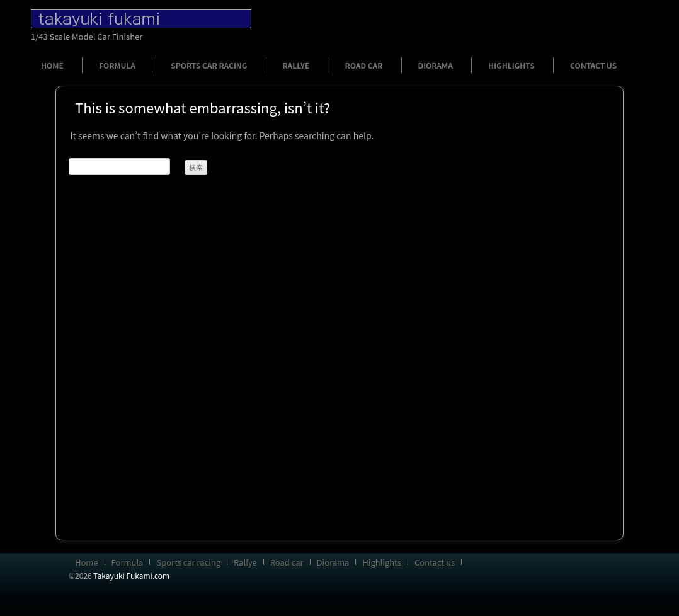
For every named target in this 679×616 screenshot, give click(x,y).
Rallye (296, 65)
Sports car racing (209, 65)
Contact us (593, 65)
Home (52, 65)
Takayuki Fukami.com (131, 575)
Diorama (436, 65)
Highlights (511, 65)
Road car (363, 65)
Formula (117, 65)
